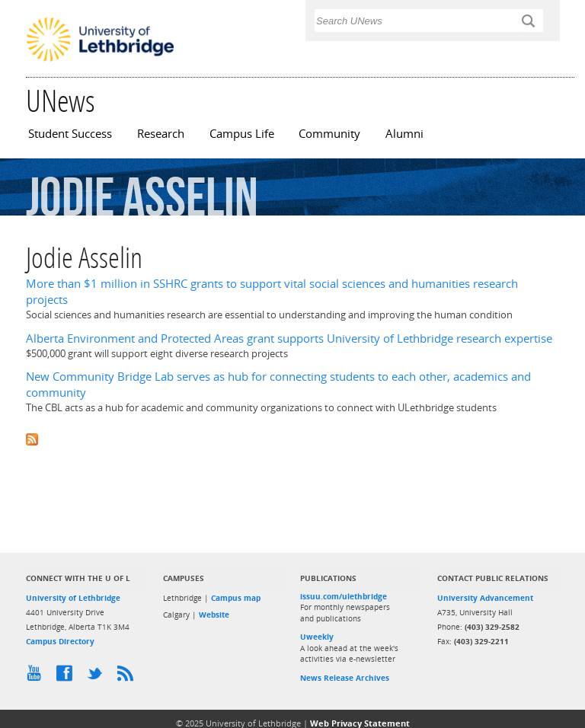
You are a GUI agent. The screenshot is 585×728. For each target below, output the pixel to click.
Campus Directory (60, 641)
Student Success (70, 134)
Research (161, 134)
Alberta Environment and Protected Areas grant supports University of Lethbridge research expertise (289, 338)
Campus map (236, 598)
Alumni (404, 134)
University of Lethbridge (73, 598)
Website (214, 615)
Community (329, 134)
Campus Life (242, 134)
